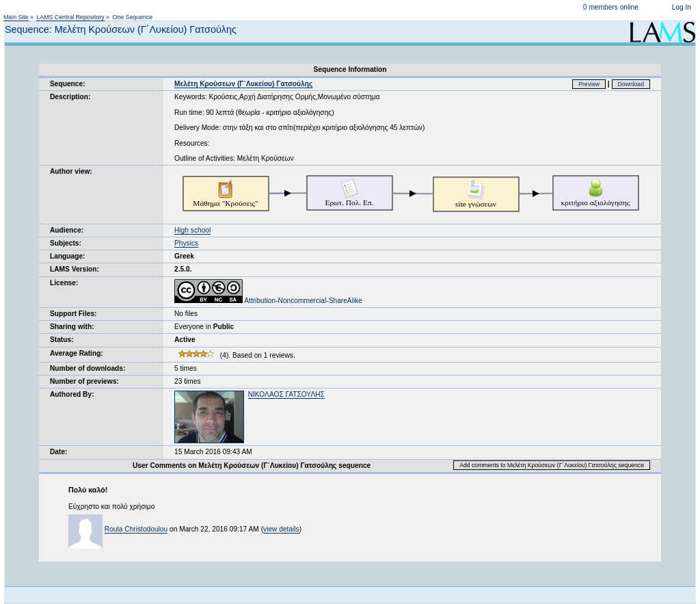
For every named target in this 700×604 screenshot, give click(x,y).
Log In (682, 7)
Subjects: (66, 243)
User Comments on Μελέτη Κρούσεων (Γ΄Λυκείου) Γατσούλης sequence (252, 465)
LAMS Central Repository (70, 17)
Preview (589, 84)
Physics (186, 243)
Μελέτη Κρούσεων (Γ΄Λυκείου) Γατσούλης (243, 84)
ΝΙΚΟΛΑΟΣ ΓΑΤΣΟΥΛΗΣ (286, 394)
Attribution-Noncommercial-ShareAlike (268, 301)
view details (281, 529)
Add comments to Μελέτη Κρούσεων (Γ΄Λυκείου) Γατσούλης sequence (552, 465)
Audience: (67, 230)
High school (192, 230)
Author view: (71, 171)
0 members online (611, 7)
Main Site (16, 17)
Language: (68, 256)
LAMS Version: (75, 269)
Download (631, 84)
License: (64, 283)
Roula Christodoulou (136, 529)
